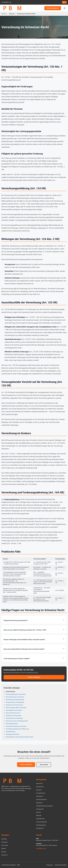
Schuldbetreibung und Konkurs (45, 806)
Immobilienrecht (41, 793)
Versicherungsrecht (41, 822)
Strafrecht (39, 790)
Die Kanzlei (4, 842)
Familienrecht (40, 787)
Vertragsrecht (40, 809)
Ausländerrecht (40, 819)
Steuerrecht (39, 783)
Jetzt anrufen (44, 765)
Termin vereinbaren (53, 8)
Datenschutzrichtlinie (61, 865)
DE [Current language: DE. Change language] (64, 2)
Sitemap (4, 852)
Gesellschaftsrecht (41, 799)
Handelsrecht (40, 828)
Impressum (5, 855)
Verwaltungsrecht (41, 825)
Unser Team (5, 845)
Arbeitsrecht (39, 796)
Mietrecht (39, 815)
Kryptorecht (39, 803)
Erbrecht (38, 812)
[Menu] (64, 8)
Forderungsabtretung (12, 499)
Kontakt (4, 849)
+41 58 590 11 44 (6, 2)
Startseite (4, 14)
